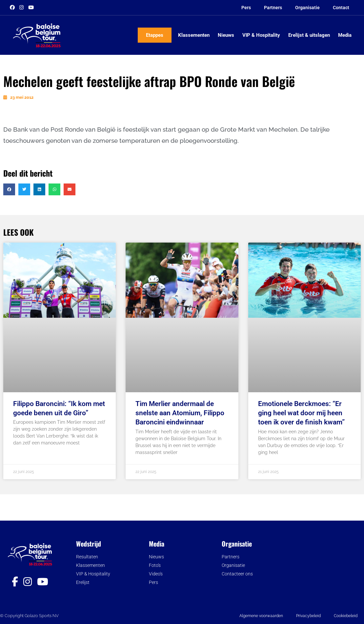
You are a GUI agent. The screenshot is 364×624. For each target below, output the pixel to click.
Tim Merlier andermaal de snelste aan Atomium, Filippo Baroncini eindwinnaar (180, 413)
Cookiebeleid (346, 616)
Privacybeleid (308, 616)
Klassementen (194, 35)
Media (345, 35)
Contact (341, 8)
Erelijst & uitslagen (309, 35)
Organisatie (307, 8)
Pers (246, 8)
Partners (273, 8)
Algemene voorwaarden (261, 616)
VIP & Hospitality (261, 35)
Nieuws (226, 35)
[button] (9, 189)
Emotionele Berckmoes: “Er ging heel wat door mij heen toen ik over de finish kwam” (301, 413)
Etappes (155, 35)
